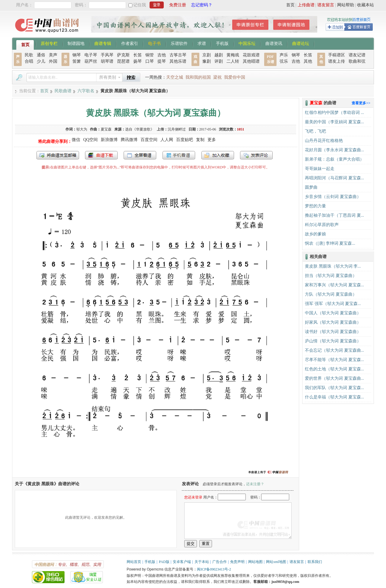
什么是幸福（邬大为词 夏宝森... (334, 397)
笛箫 (77, 61)
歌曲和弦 (357, 61)
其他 (308, 61)
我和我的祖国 (198, 77)
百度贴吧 (185, 140)
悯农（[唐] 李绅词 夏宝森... (330, 243)
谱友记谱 (357, 55)
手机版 (222, 43)
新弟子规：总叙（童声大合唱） (334, 159)
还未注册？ (255, 484)
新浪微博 (109, 140)
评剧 (219, 61)
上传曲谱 (306, 5)
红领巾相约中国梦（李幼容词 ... (334, 113)
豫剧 (207, 61)
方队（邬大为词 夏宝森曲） (331, 294)
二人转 (233, 61)
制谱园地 (76, 43)
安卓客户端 (182, 562)
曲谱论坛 (301, 43)
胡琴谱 (107, 61)
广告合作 (220, 562)
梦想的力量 (315, 206)
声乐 (284, 55)
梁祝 (217, 77)
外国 (53, 61)
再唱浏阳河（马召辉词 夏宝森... (334, 178)
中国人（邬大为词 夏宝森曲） (333, 313)
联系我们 (315, 562)
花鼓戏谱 (251, 55)
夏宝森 (106, 129)
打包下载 (101, 155)
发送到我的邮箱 (58, 155)
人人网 (167, 140)
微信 (76, 140)
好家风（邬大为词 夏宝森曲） (333, 322)
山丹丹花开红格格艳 (324, 141)
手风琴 (107, 55)
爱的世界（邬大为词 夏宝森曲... (334, 378)
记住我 (140, 5)
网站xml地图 (276, 562)
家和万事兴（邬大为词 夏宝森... (334, 285)
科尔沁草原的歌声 (322, 225)
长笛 (138, 55)
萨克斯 (123, 55)
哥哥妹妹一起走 (320, 169)
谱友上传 (337, 61)
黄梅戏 (233, 55)
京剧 (207, 55)
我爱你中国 (235, 77)
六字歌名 (86, 91)
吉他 (162, 55)
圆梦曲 (311, 187)
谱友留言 (326, 5)
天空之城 (175, 77)
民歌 (29, 55)
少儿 (41, 61)
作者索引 (130, 43)
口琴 (150, 61)
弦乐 (284, 61)
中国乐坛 (247, 43)
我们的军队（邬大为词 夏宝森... (334, 388)
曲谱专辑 (103, 43)
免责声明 (237, 562)
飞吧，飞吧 (315, 131)
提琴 (162, 61)
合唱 (29, 61)
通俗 (41, 55)
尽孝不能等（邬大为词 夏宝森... (334, 360)
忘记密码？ (202, 5)
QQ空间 (90, 140)
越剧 (219, 55)
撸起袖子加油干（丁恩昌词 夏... (334, 215)
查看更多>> (361, 103)
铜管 (150, 55)
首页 (290, 5)
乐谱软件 (179, 43)
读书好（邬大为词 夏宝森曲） (333, 332)
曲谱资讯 (274, 43)
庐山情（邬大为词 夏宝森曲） (333, 341)
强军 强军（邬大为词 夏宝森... (333, 304)
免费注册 (178, 5)
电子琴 (91, 55)
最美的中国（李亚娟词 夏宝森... (334, 122)
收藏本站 (365, 5)
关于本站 (202, 562)
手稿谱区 (337, 55)
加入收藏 (218, 155)
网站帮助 (346, 5)
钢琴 (77, 55)
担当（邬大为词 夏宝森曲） (331, 276)
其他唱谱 (251, 61)
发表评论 (256, 155)
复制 (200, 140)
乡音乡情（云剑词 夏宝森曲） (333, 197)
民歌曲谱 (63, 91)
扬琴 (138, 61)
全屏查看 (140, 155)
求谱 (202, 43)
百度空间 (149, 140)
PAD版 (164, 562)
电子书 (154, 43)
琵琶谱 (123, 61)
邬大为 (82, 129)
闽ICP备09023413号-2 (214, 569)
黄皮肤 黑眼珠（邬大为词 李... (333, 266)
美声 (53, 55)
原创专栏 (49, 43)
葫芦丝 (91, 61)
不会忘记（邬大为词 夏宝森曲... (334, 350)
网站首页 (134, 562)
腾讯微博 (129, 140)
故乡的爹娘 (315, 234)
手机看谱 (179, 155)
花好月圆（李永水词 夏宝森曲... (334, 150)
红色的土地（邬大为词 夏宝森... (334, 369)
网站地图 (255, 562)
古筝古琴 (178, 55)
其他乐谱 (178, 61)
